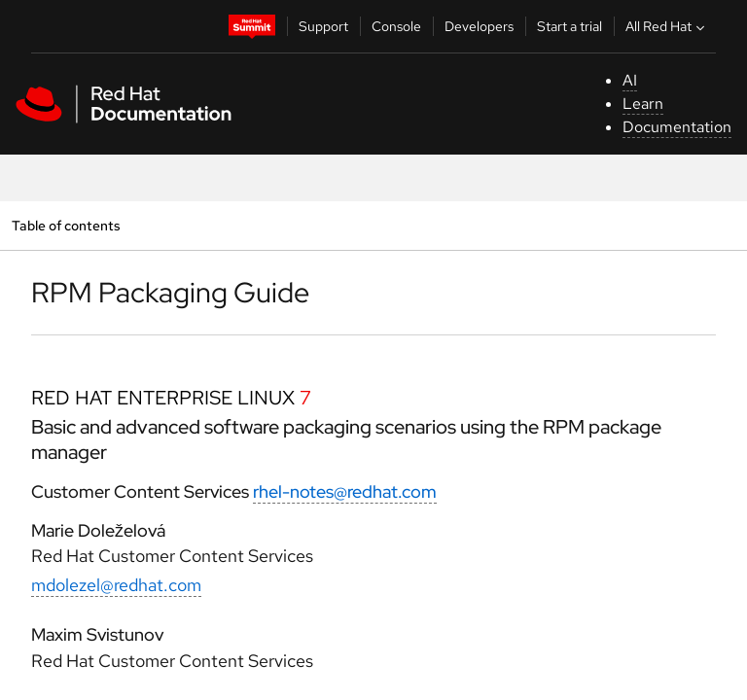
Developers (479, 26)
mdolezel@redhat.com (116, 585)
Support (323, 26)
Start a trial (569, 26)
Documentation (677, 127)
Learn (643, 104)
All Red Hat (667, 26)
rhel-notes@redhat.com (345, 491)
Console (396, 26)
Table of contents (66, 225)
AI (630, 80)
